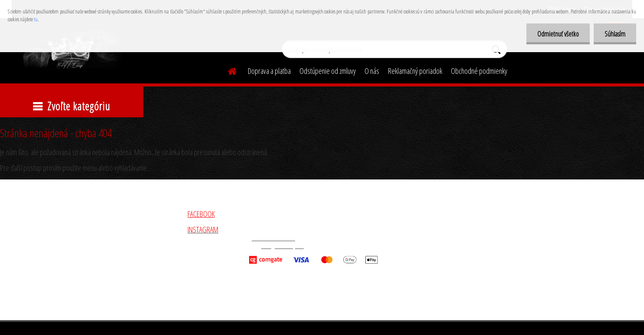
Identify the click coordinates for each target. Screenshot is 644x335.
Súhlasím (615, 34)
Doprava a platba (269, 71)
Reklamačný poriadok (415, 71)
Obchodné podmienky (479, 71)
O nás (372, 71)
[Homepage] (227, 70)
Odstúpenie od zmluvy (328, 71)
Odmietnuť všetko (558, 34)
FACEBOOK (201, 214)
